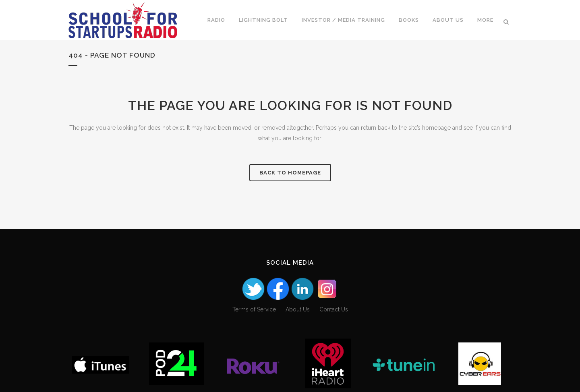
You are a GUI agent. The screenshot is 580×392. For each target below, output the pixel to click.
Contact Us (334, 309)
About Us (298, 309)
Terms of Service (254, 309)
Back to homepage (290, 173)
